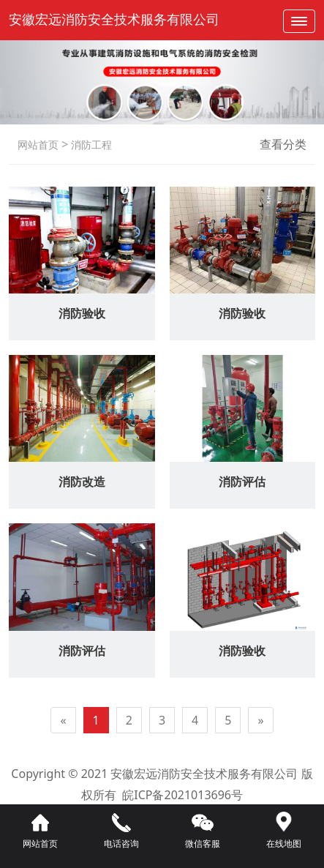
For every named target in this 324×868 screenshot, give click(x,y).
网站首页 (38, 145)
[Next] (260, 721)
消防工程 (90, 145)
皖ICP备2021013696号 (182, 795)
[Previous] (63, 721)
